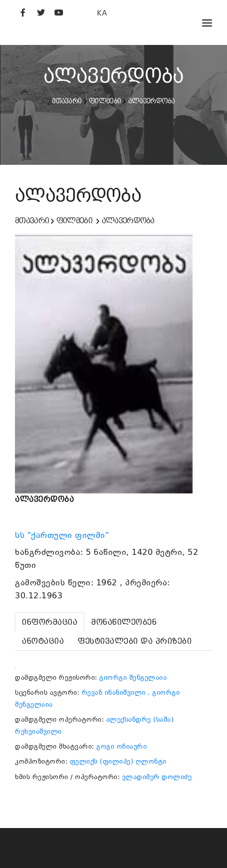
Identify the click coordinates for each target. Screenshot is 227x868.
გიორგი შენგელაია (133, 677)
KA (102, 13)
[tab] (50, 622)
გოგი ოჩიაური (121, 746)
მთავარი (67, 101)
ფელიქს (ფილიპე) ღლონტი (118, 761)
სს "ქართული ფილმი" (63, 535)
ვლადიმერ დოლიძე (157, 777)
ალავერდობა (152, 101)
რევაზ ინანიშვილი (114, 692)
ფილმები (105, 101)
